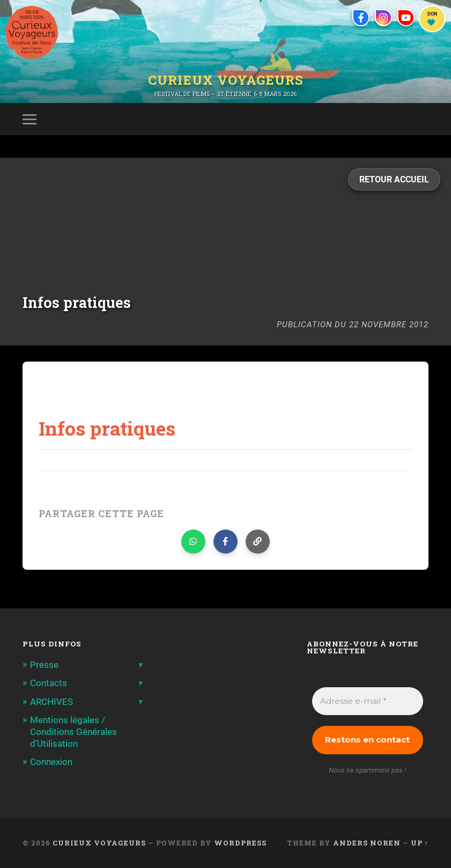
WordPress (240, 843)
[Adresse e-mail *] (368, 701)
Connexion (51, 762)
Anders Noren (367, 843)
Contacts (49, 683)
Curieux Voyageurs (226, 80)
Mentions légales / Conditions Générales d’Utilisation (73, 732)
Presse (44, 665)
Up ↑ (420, 843)
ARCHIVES (51, 702)
